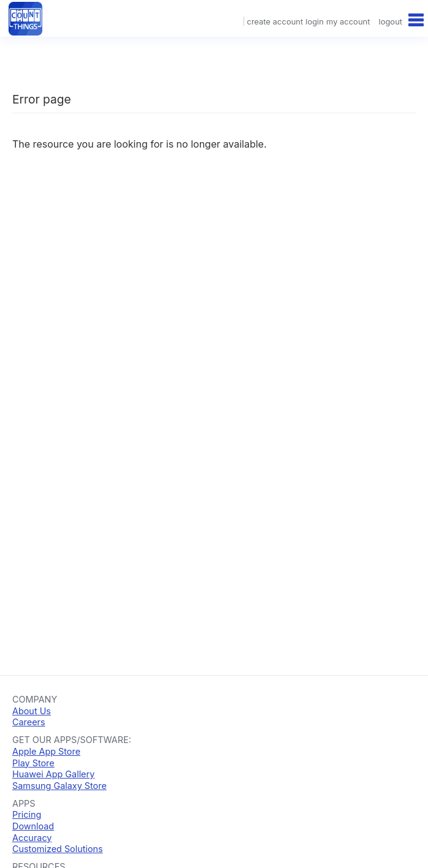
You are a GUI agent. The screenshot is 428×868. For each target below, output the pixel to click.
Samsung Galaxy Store (59, 786)
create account (275, 21)
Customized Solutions (58, 849)
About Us (32, 711)
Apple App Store (46, 751)
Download (33, 826)
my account (348, 21)
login (315, 21)
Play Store (33, 763)
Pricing (27, 814)
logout (391, 21)
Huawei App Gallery (53, 774)
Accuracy (32, 838)
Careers (29, 722)
